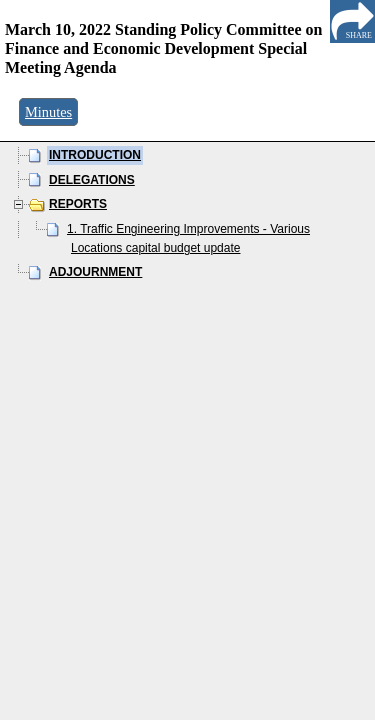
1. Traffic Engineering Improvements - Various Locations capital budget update (188, 238)
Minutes (48, 112)
